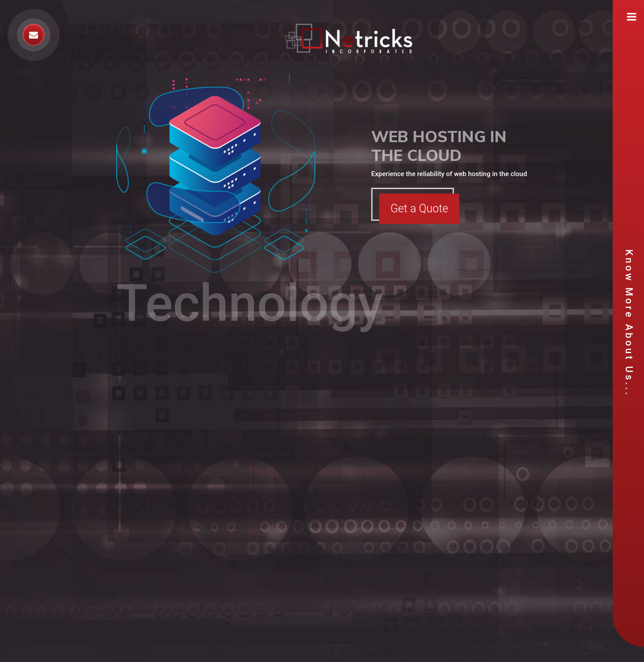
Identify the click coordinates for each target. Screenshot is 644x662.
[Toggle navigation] (632, 17)
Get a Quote (419, 209)
